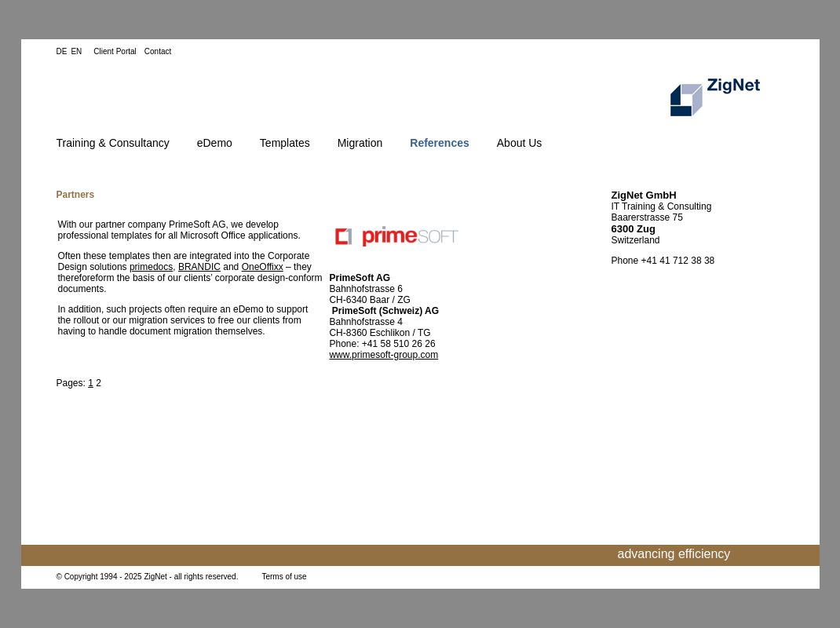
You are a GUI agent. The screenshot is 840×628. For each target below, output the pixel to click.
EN (76, 51)
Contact (158, 51)
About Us (520, 143)
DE (62, 51)
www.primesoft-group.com (383, 355)
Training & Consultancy (113, 143)
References (440, 143)
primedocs (151, 267)
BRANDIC (199, 267)
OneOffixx (263, 267)
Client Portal (115, 51)
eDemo (215, 143)
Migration (360, 143)
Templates (285, 143)
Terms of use (284, 577)
